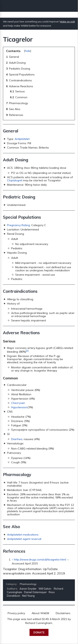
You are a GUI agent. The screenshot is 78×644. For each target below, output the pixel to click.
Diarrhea (17, 439)
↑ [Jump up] (12, 560)
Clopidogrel (15, 180)
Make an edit (67, 22)
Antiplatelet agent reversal (24, 539)
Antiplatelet (22, 139)
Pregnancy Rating (18, 225)
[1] (27, 351)
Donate (39, 632)
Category (11, 584)
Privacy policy (16, 613)
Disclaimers (63, 613)
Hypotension (19, 407)
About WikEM (40, 613)
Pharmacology (28, 584)
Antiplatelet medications (23, 535)
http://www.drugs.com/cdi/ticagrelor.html (40, 560)
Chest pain (18, 403)
